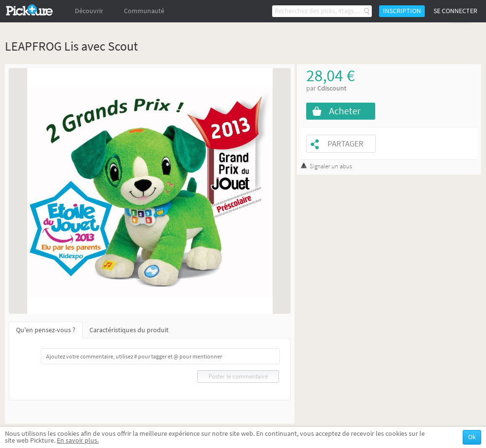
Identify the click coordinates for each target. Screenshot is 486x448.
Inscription (402, 11)
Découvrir (89, 11)
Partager (346, 144)
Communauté (144, 11)
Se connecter (455, 11)
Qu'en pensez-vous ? (46, 330)
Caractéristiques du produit (129, 330)
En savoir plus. (78, 440)
